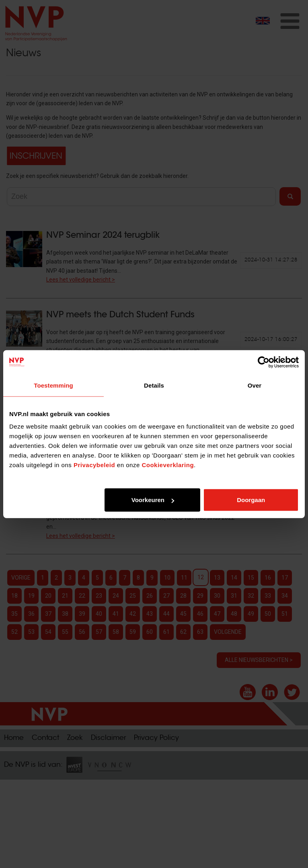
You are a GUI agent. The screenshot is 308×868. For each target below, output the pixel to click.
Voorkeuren (153, 500)
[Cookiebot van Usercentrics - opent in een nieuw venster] (264, 362)
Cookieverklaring (168, 465)
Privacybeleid (94, 465)
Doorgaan (251, 500)
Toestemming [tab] (53, 385)
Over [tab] (255, 385)
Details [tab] (154, 385)
